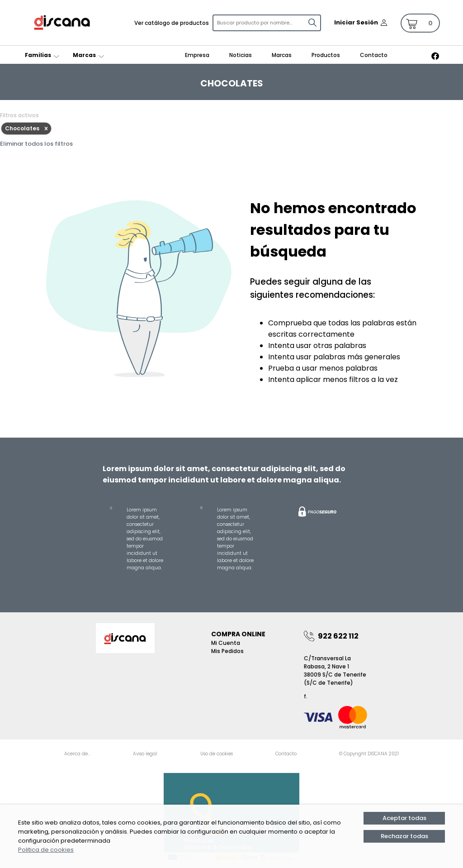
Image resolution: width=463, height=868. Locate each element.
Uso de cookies (217, 754)
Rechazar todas (404, 836)
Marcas (282, 55)
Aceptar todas (404, 818)
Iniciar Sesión (356, 22)
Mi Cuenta (226, 643)
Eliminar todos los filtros (36, 144)
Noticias (241, 55)
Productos (326, 55)
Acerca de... (77, 754)
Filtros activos (19, 115)
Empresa (197, 55)
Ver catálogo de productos (172, 23)
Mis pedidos (227, 651)
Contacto (374, 55)
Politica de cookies (46, 850)
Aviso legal (145, 754)
